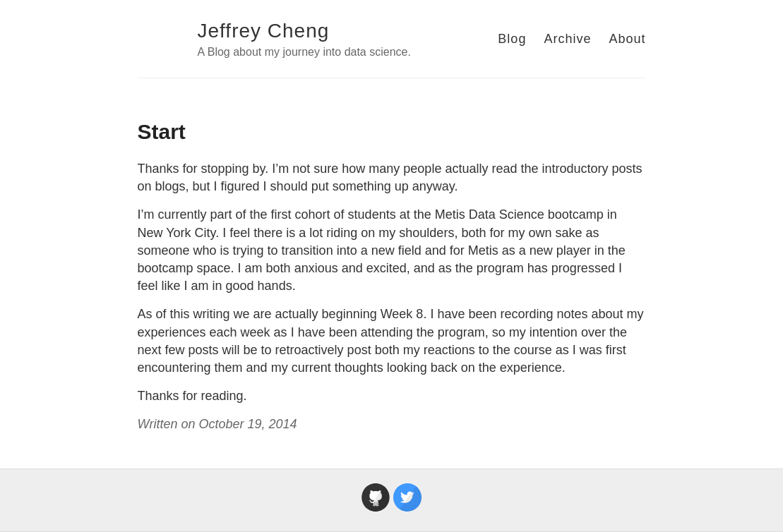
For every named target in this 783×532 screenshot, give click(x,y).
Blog (512, 39)
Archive (567, 39)
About (627, 39)
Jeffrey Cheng (264, 31)
